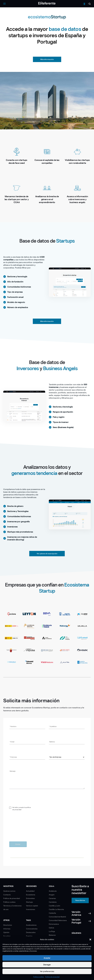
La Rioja (52, 931)
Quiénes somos (9, 891)
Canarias (52, 898)
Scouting (7, 936)
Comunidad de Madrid (57, 917)
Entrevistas (30, 898)
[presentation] (28, 832)
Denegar (47, 965)
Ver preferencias (47, 971)
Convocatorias (32, 929)
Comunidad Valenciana (58, 920)
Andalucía (53, 891)
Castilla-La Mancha (56, 909)
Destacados (31, 932)
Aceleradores (31, 925)
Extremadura (54, 924)
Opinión (6, 932)
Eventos (29, 936)
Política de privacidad (52, 977)
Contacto (7, 895)
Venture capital (32, 906)
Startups (29, 902)
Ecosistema (31, 895)
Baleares (52, 935)
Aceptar (47, 958)
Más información (47, 59)
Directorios (8, 925)
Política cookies (39, 977)
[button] (90, 939)
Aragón (52, 895)
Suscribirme (80, 900)
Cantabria (53, 902)
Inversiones (31, 909)
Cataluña (52, 913)
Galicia (51, 928)
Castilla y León (54, 906)
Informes (7, 929)
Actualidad (30, 891)
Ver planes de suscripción (47, 554)
